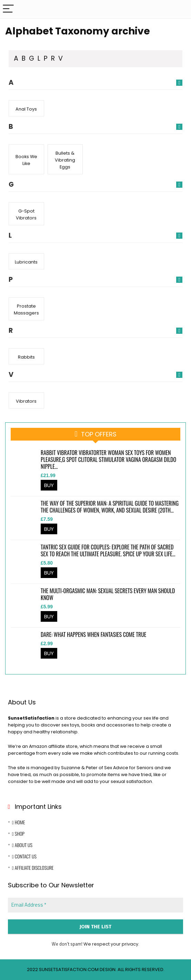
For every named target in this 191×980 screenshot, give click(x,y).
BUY (49, 485)
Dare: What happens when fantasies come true (93, 635)
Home (19, 822)
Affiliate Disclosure (33, 868)
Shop (18, 833)
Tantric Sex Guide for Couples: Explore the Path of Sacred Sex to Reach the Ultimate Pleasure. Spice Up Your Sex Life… (108, 550)
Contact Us (24, 856)
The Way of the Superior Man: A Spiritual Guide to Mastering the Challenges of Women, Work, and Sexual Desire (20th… (110, 507)
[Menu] (8, 9)
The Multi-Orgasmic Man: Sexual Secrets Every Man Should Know (108, 594)
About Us (22, 845)
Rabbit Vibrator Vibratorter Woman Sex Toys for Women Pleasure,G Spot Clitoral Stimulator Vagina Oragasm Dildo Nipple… (108, 460)
